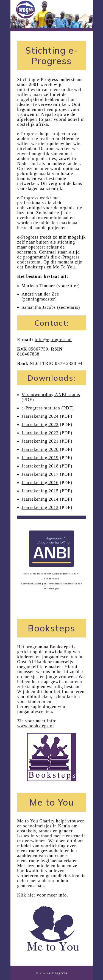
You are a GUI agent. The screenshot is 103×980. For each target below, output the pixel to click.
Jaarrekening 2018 (40, 466)
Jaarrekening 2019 (40, 458)
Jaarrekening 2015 (40, 491)
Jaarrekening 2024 (40, 416)
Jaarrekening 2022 (40, 433)
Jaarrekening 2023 (40, 424)
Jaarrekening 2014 (40, 499)
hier (31, 895)
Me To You (64, 267)
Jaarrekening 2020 (40, 449)
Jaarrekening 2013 (40, 507)
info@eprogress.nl (53, 340)
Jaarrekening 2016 (40, 483)
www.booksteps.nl (36, 726)
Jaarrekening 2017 (40, 474)
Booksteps (35, 267)
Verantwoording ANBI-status (51, 395)
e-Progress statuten (41, 408)
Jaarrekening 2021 (40, 441)
